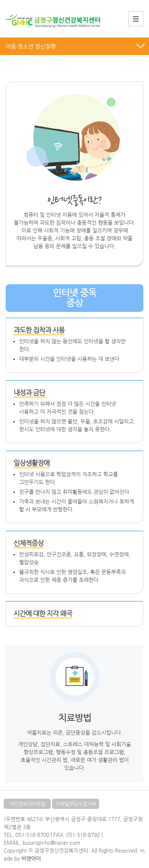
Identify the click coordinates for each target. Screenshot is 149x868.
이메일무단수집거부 (76, 804)
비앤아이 (31, 858)
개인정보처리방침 (27, 804)
